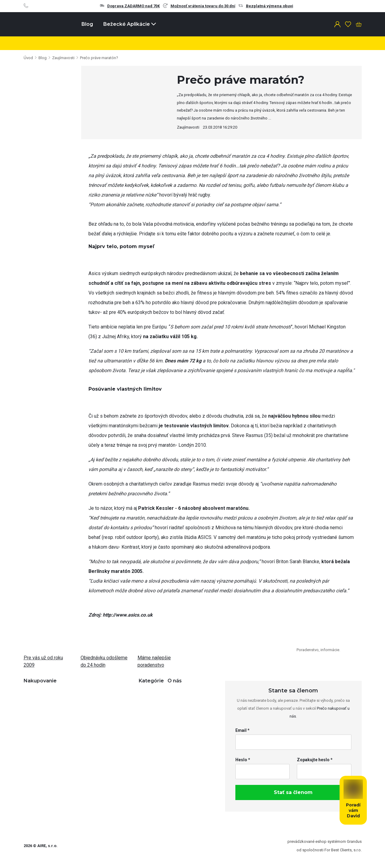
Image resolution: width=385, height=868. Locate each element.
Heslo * (243, 760)
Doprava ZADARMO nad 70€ (130, 6)
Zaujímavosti (63, 58)
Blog (87, 24)
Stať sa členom (293, 792)
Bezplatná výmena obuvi (266, 6)
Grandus (354, 841)
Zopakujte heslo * (315, 760)
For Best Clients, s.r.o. (343, 850)
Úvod (28, 58)
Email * (242, 730)
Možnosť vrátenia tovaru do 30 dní (199, 6)
